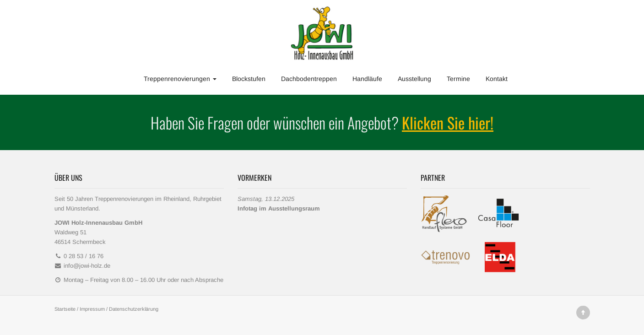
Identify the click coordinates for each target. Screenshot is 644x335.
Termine (458, 79)
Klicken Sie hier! (448, 122)
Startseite (65, 309)
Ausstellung (414, 79)
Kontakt (497, 79)
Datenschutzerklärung (134, 309)
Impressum (92, 309)
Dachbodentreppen (309, 79)
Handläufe (367, 79)
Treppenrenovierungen (180, 79)
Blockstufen (249, 79)
